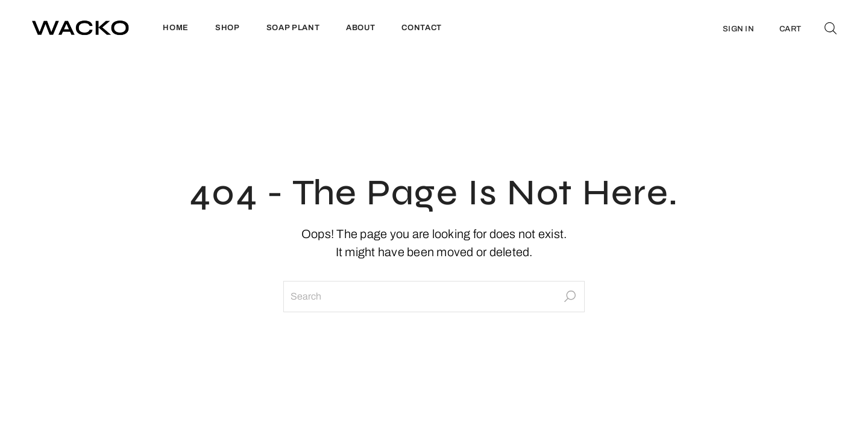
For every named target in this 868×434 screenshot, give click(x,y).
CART (790, 29)
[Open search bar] (831, 28)
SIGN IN (738, 29)
